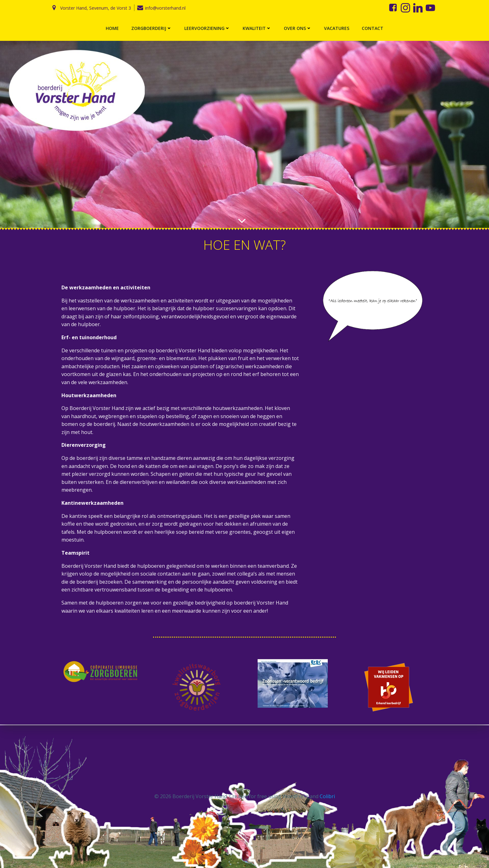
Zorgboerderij (152, 28)
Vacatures (337, 28)
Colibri (327, 796)
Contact (373, 28)
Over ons (298, 28)
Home (112, 28)
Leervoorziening (207, 28)
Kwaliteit (257, 28)
